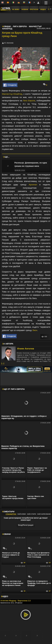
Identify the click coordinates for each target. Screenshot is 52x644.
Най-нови (22, 514)
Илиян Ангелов (26, 349)
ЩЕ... (6, 157)
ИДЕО (5, 596)
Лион (35, 330)
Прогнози (34, 9)
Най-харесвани (44, 514)
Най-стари (31, 514)
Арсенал (33, 185)
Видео (43, 9)
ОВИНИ (6, 534)
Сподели (10, 85)
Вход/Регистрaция (26, 525)
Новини (25, 9)
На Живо (16, 9)
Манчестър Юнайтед (12, 94)
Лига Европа (29, 101)
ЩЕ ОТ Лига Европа (13, 389)
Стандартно (11, 514)
